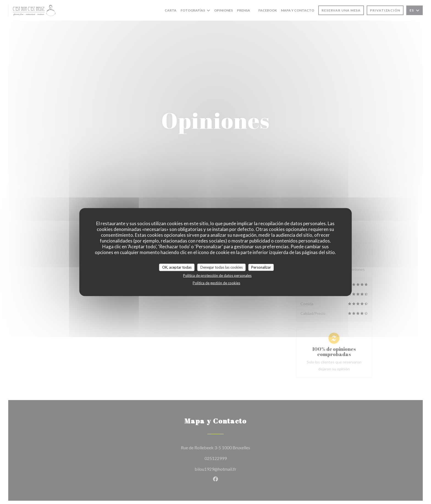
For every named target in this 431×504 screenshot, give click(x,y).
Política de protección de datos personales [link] (217, 276)
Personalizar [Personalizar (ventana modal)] (261, 267)
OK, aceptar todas (177, 267)
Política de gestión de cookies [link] (216, 283)
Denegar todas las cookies (222, 267)
